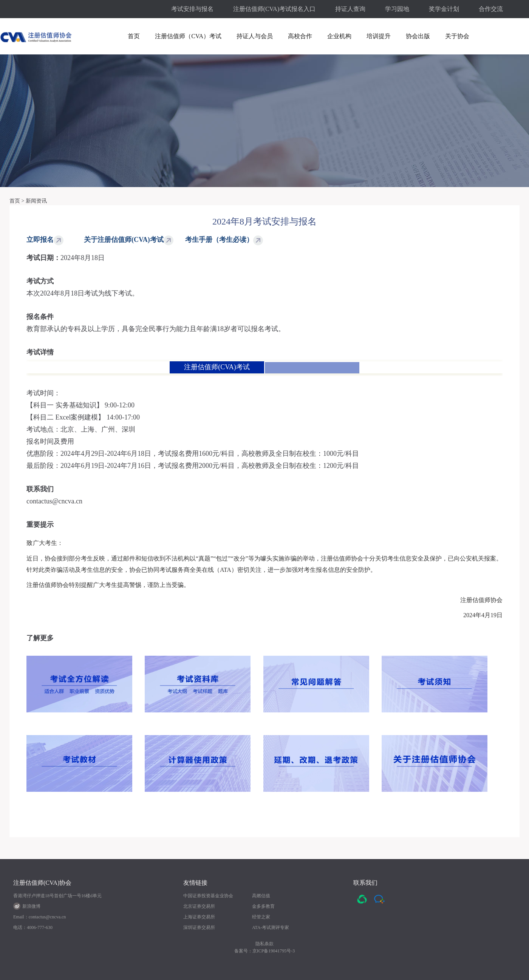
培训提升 (379, 36)
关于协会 (457, 36)
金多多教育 (263, 906)
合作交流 (491, 9)
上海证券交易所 (199, 917)
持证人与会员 (255, 36)
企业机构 (339, 36)
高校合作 (300, 36)
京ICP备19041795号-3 (274, 951)
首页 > (17, 201)
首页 (134, 36)
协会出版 (418, 36)
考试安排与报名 (192, 9)
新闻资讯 (36, 201)
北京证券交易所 (199, 906)
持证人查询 (350, 9)
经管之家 (261, 917)
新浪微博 (27, 906)
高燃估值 (261, 896)
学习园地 (397, 9)
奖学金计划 (444, 9)
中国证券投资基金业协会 (208, 896)
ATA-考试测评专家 (271, 927)
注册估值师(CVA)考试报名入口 (274, 9)
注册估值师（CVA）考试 (188, 36)
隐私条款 (264, 944)
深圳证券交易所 (199, 927)
